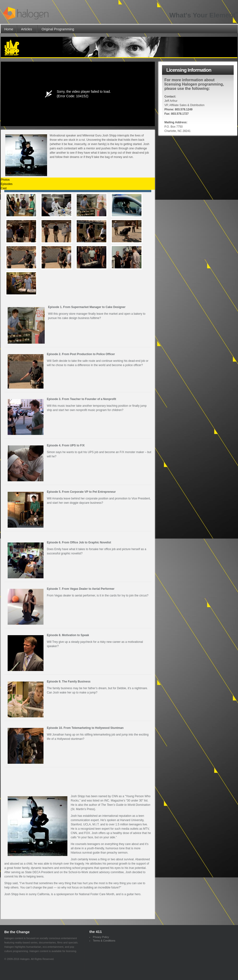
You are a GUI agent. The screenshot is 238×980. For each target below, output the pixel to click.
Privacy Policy (101, 937)
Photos (5, 180)
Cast (4, 188)
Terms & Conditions (104, 941)
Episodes (7, 184)
